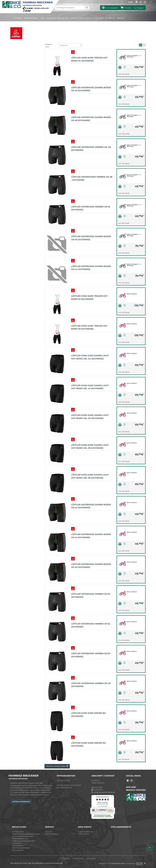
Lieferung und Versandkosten (24, 841)
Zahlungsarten (18, 850)
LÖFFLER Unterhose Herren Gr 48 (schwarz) (91, 685)
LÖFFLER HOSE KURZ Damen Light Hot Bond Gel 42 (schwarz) (90, 387)
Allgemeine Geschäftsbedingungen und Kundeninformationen (26, 835)
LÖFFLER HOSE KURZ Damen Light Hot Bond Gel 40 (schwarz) (90, 417)
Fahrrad (18, 18)
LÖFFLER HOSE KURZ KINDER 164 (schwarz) (89, 715)
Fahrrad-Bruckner (119, 863)
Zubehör (51, 18)
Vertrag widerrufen (21, 802)
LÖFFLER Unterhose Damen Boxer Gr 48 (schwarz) (91, 119)
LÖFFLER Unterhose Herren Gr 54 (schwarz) (91, 595)
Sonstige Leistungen (80, 18)
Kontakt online (18, 832)
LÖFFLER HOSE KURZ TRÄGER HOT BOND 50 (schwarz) (89, 327)
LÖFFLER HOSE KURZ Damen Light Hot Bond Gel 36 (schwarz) (90, 476)
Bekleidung (63, 18)
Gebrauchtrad (31, 18)
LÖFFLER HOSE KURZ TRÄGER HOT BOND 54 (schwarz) (89, 59)
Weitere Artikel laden (57, 766)
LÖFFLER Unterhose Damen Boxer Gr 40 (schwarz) (91, 566)
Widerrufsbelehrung (20, 839)
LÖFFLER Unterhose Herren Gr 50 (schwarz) (91, 655)
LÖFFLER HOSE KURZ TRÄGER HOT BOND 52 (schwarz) (89, 298)
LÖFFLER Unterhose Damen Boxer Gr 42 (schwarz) (91, 536)
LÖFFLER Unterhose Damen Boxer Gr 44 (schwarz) (91, 268)
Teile (43, 18)
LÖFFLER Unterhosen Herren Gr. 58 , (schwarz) (92, 178)
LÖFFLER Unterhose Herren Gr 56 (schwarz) (91, 208)
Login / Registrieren (86, 832)
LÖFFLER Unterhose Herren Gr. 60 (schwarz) (91, 149)
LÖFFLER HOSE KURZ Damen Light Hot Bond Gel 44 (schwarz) (90, 357)
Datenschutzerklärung (21, 848)
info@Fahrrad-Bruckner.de (103, 792)
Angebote (110, 18)
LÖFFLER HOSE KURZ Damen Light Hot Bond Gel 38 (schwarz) (90, 447)
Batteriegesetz (18, 845)
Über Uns (49, 832)
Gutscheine (98, 18)
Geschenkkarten (52, 834)
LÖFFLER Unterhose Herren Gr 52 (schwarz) (91, 625)
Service (120, 18)
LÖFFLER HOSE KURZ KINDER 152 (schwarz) (88, 744)
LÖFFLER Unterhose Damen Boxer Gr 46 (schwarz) (91, 89)
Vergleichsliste (84, 834)
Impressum (17, 843)
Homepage (65, 858)
